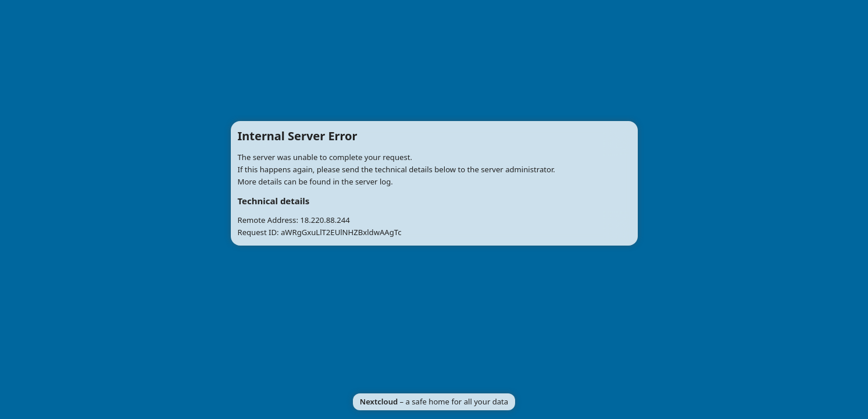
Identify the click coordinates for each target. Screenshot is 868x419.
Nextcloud (379, 402)
